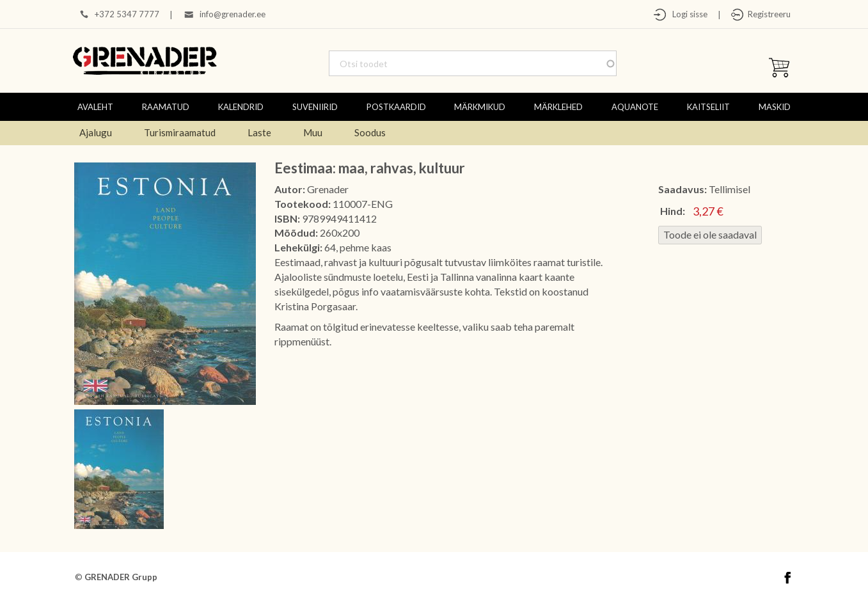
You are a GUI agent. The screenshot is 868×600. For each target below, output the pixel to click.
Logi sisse (687, 14)
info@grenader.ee (233, 14)
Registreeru (767, 14)
